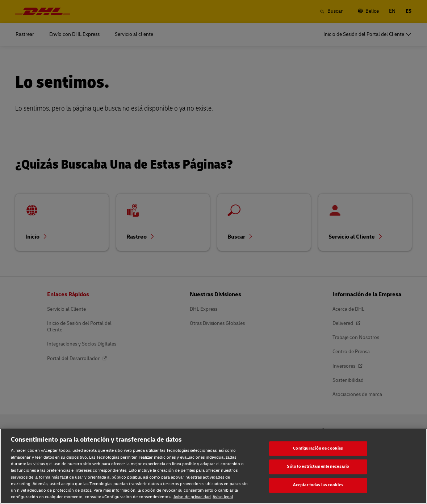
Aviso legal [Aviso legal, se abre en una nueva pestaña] (223, 497)
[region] (213, 466)
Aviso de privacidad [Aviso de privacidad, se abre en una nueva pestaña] (192, 497)
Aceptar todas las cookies (318, 485)
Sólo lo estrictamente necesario (318, 467)
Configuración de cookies (318, 448)
